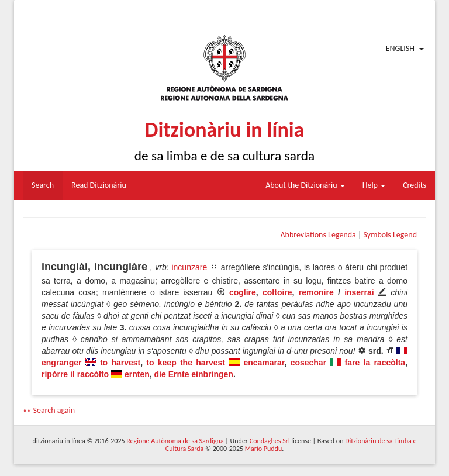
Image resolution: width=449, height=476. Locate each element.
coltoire (277, 292)
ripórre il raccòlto (75, 374)
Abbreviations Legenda (318, 235)
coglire (243, 292)
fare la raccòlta (375, 363)
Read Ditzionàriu (99, 185)
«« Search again (49, 410)
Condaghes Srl (270, 441)
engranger (61, 363)
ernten (137, 374)
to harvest (120, 363)
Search (43, 185)
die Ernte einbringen (194, 374)
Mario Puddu (263, 449)
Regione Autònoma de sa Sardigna (175, 441)
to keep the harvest (186, 363)
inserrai (359, 292)
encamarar (264, 363)
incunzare (189, 267)
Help (374, 185)
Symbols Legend (390, 235)
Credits (415, 185)
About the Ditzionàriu (305, 185)
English (400, 48)
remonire (316, 292)
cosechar (308, 363)
